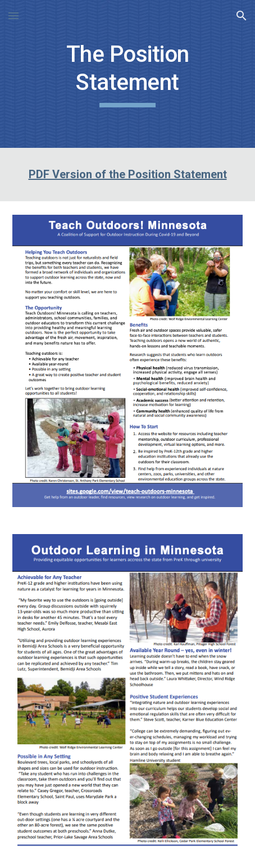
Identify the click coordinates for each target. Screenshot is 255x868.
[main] (128, 74)
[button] (13, 15)
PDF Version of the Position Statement (128, 174)
